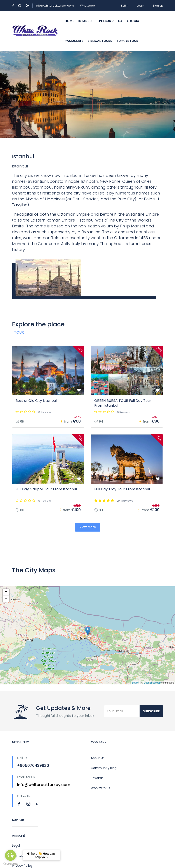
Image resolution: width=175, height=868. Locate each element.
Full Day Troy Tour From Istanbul (122, 489)
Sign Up (158, 6)
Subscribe (151, 711)
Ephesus (106, 21)
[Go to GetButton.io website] (10, 864)
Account (19, 836)
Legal (16, 846)
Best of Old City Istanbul (36, 401)
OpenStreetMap (152, 683)
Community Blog (104, 768)
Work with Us (100, 788)
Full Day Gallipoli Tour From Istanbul (46, 489)
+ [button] (6, 592)
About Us (98, 758)
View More (88, 527)
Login (141, 6)
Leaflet (136, 683)
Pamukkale (74, 41)
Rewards (97, 778)
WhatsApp (87, 6)
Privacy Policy (22, 866)
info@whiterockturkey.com (55, 6)
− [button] (6, 599)
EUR (125, 6)
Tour (19, 332)
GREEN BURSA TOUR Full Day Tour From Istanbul (123, 403)
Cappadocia (129, 21)
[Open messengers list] (10, 855)
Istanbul (86, 21)
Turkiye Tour (127, 41)
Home (69, 21)
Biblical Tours (100, 41)
